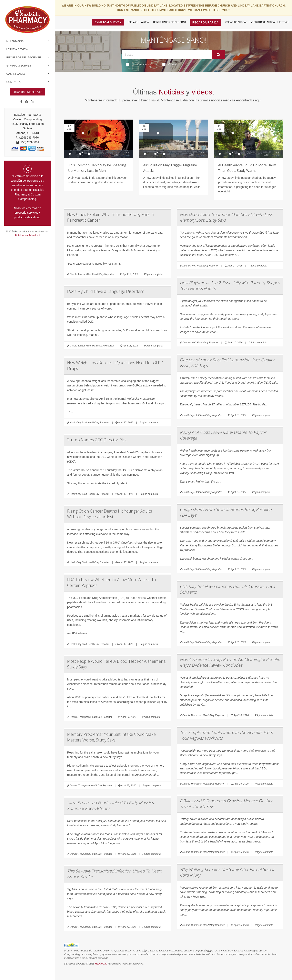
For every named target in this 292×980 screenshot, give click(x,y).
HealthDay (101, 964)
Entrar (284, 22)
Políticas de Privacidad (27, 235)
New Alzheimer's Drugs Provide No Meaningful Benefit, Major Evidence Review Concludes (230, 662)
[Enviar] (218, 55)
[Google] (27, 102)
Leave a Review (17, 49)
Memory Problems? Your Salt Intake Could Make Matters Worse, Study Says (111, 737)
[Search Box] (167, 55)
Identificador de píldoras (169, 22)
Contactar (14, 82)
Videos (170, 64)
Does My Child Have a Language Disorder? (105, 291)
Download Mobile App (27, 92)
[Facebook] (21, 102)
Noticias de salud (141, 64)
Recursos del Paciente (24, 57)
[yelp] (32, 102)
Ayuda (145, 22)
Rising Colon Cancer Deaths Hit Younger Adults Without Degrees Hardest (110, 514)
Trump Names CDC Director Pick (97, 440)
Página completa (153, 274)
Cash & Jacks (16, 74)
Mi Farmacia (15, 41)
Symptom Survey (19, 66)
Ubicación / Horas (236, 22)
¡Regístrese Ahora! (263, 22)
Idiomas (133, 22)
